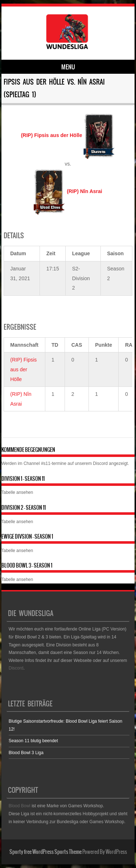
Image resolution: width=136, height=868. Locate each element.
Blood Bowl (20, 806)
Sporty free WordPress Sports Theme (46, 852)
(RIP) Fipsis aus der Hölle (23, 369)
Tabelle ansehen (17, 492)
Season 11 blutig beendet (33, 741)
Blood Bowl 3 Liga (26, 753)
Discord (100, 463)
